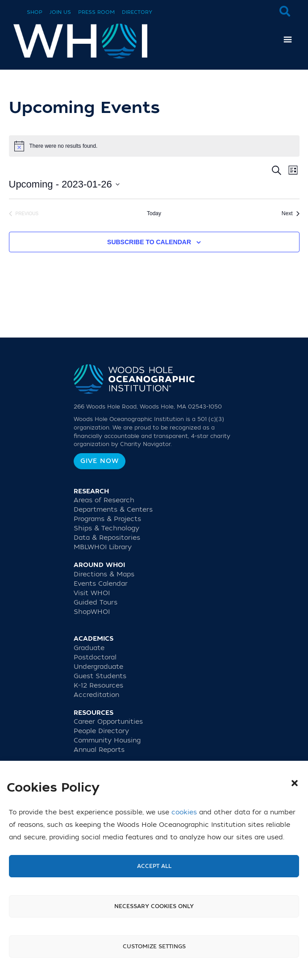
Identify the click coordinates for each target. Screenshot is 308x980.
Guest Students (100, 676)
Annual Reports (99, 750)
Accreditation (96, 695)
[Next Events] (291, 214)
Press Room (96, 12)
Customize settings (154, 947)
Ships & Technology (106, 528)
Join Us (60, 12)
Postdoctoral (95, 657)
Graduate (89, 648)
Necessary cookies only (154, 906)
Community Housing (107, 740)
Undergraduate (98, 667)
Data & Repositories (107, 538)
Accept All (154, 866)
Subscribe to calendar (149, 242)
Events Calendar (101, 584)
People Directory (101, 731)
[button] (295, 783)
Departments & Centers (113, 510)
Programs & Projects (107, 519)
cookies (184, 812)
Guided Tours (96, 603)
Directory (137, 12)
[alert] (154, 146)
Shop (35, 12)
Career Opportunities (108, 722)
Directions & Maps (104, 574)
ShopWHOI (92, 612)
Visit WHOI (92, 593)
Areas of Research (104, 500)
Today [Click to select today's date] (154, 213)
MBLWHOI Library (103, 547)
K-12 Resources (98, 686)
